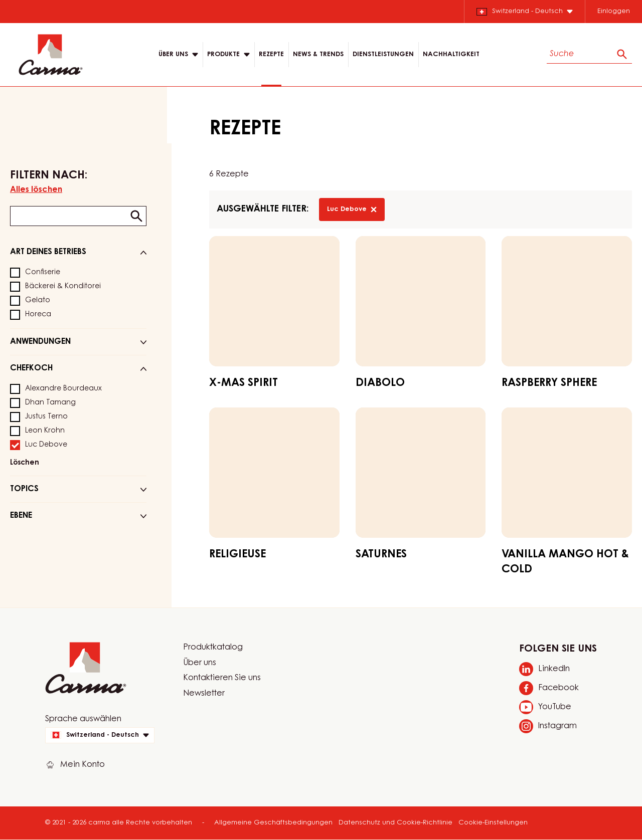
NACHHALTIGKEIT (451, 54)
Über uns (200, 663)
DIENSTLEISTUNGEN (383, 54)
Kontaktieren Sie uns (222, 678)
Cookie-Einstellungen (493, 823)
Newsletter (204, 694)
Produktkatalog (213, 648)
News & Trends (318, 54)
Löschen (25, 463)
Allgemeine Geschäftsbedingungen (273, 823)
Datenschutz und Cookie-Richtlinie (395, 823)
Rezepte (271, 54)
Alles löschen (36, 190)
